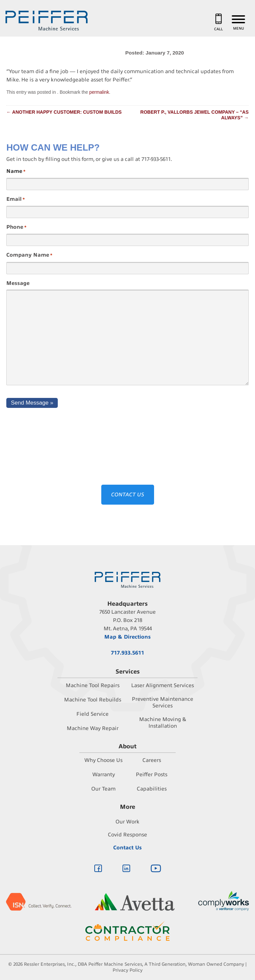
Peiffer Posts (152, 775)
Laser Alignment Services (163, 685)
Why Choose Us (103, 760)
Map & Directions (127, 637)
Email (16, 199)
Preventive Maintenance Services (163, 702)
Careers (152, 760)
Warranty (104, 775)
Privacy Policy (127, 970)
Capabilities (152, 789)
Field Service (92, 714)
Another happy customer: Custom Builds (64, 112)
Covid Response (127, 835)
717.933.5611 (127, 653)
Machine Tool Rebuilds (93, 700)
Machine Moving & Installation (163, 723)
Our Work (127, 822)
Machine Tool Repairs (93, 685)
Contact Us (127, 848)
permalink (99, 92)
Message (18, 283)
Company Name (29, 255)
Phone (16, 227)
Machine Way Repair (93, 728)
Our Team (103, 789)
